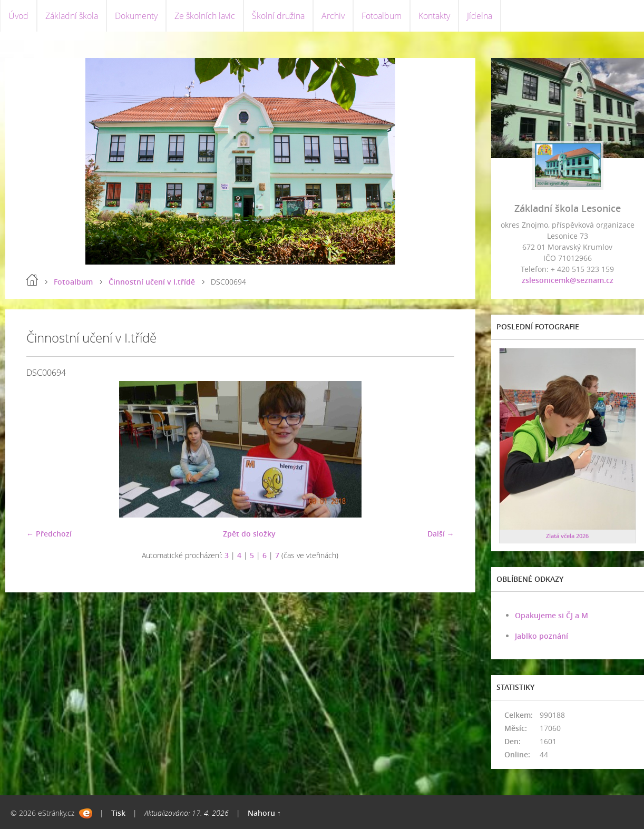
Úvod (18, 16)
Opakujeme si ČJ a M (552, 615)
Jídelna (480, 16)
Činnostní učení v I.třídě (152, 282)
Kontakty (434, 16)
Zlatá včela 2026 (567, 536)
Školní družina (278, 16)
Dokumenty (136, 16)
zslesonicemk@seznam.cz (568, 280)
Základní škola (72, 16)
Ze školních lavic (205, 16)
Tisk (118, 813)
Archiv (333, 16)
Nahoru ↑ (264, 813)
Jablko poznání (541, 636)
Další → (441, 534)
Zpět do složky (249, 534)
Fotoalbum (382, 16)
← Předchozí (49, 534)
